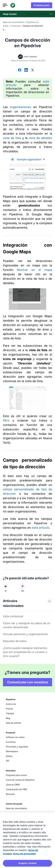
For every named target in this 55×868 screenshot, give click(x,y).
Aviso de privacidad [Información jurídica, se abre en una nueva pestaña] (24, 854)
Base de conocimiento (13, 22)
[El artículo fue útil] (6, 586)
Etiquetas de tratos (15, 641)
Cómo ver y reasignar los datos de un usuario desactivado (27, 625)
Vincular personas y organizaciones (25, 634)
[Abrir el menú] (5, 5)
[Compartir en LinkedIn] (26, 70)
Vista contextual (13, 616)
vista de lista (12, 138)
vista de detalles (40, 138)
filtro (6, 420)
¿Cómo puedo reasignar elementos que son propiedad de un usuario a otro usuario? (25, 652)
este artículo (41, 528)
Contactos (15, 26)
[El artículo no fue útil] (23, 586)
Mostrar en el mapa (34, 270)
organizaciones (20, 107)
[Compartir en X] (33, 70)
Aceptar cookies (27, 863)
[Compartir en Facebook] (20, 70)
